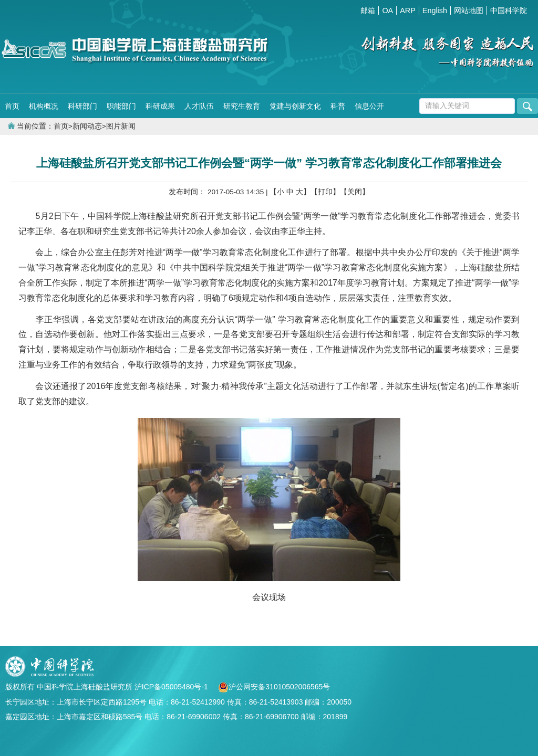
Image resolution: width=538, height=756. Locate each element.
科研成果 (160, 106)
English (435, 10)
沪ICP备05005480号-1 (172, 687)
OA (387, 10)
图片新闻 (121, 126)
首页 (12, 106)
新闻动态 (87, 126)
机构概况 (44, 106)
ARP (408, 10)
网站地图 (469, 10)
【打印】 (325, 192)
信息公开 (369, 106)
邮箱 (368, 10)
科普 (338, 106)
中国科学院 (509, 10)
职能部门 (121, 106)
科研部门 (82, 106)
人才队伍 (199, 106)
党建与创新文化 (295, 106)
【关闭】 (355, 192)
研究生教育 (242, 106)
